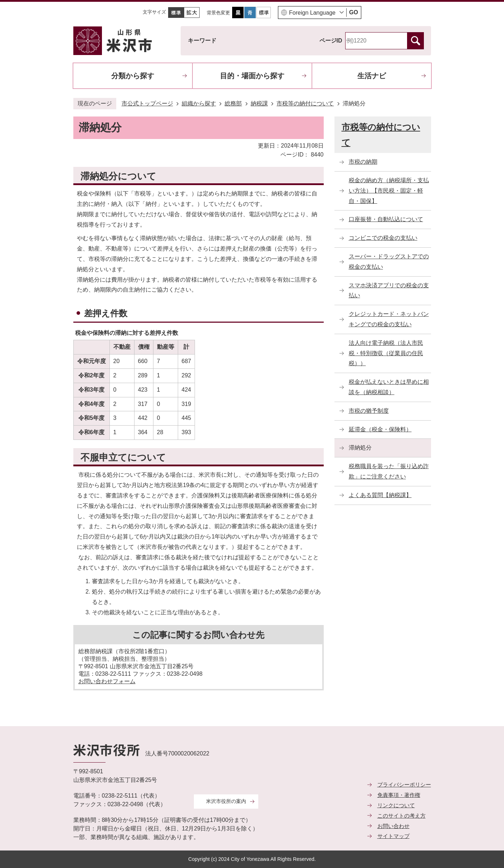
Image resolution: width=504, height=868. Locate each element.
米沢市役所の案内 (226, 801)
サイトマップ (393, 836)
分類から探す (133, 76)
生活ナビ (372, 76)
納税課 (259, 103)
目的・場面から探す (252, 76)
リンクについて (396, 805)
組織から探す (199, 103)
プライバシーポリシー (404, 785)
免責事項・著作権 (399, 795)
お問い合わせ (393, 826)
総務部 (233, 103)
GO (354, 12)
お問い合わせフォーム (107, 681)
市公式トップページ (147, 103)
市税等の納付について (305, 103)
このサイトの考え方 (402, 816)
